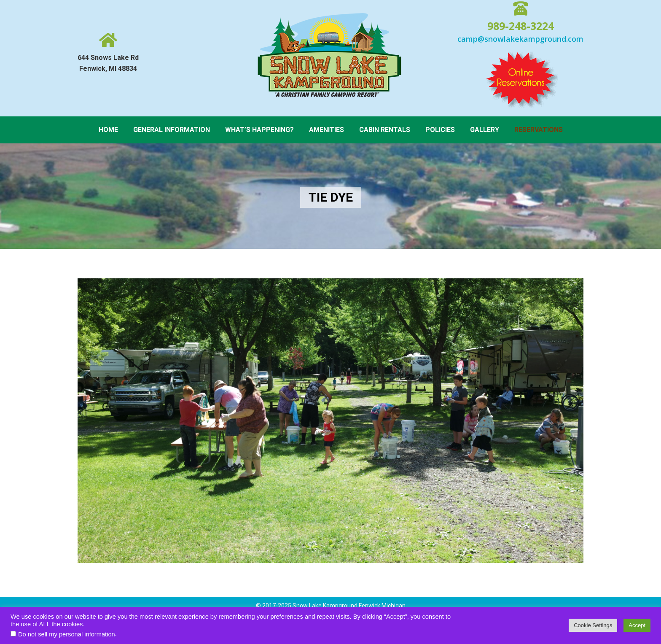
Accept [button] (637, 625)
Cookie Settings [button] (593, 625)
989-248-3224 (521, 26)
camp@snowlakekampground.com (520, 39)
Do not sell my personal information (67, 634)
